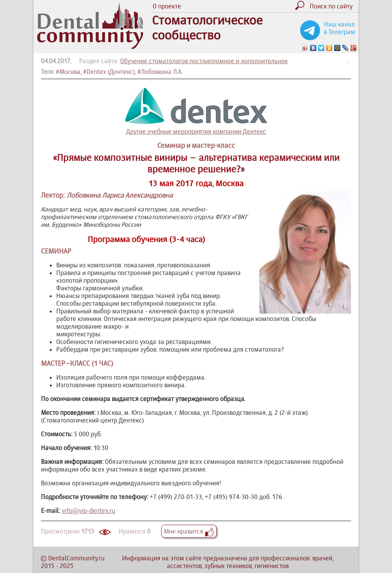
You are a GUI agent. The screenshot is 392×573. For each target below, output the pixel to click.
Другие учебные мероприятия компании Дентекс (196, 110)
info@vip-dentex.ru (88, 511)
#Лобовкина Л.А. (160, 72)
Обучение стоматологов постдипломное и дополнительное (204, 61)
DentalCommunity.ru (76, 558)
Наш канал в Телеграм (340, 28)
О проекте (167, 6)
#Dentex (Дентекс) (109, 72)
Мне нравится (189, 531)
